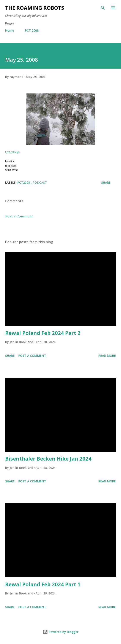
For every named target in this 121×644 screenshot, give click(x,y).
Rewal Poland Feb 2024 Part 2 (43, 333)
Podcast (40, 182)
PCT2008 (24, 182)
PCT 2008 (32, 30)
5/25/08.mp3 (12, 152)
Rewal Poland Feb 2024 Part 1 (43, 584)
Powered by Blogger (61, 632)
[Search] (103, 8)
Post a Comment (19, 216)
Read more (107, 356)
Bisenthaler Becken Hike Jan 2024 (48, 459)
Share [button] (106, 182)
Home (10, 30)
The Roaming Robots (35, 8)
